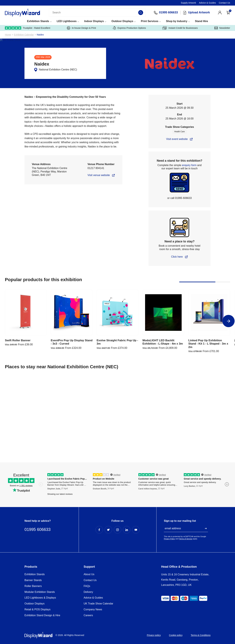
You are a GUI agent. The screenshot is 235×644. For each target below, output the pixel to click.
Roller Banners (33, 586)
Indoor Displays (94, 21)
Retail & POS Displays (37, 609)
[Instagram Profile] (117, 530)
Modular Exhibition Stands (40, 592)
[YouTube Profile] (136, 530)
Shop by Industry (177, 21)
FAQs (87, 586)
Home (8, 35)
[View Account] (220, 13)
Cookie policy (176, 635)
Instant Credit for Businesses (180, 28)
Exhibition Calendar (24, 35)
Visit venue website (99, 175)
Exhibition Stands (38, 21)
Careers (88, 615)
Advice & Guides (207, 3)
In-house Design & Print (81, 28)
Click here (177, 257)
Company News (93, 609)
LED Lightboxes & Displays (40, 598)
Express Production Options (129, 28)
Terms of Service (186, 539)
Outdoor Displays (122, 21)
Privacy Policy (169, 539)
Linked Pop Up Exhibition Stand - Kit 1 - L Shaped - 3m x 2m (208, 344)
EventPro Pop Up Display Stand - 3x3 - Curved (72, 342)
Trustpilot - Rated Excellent (28, 28)
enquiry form (189, 165)
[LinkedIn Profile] (127, 530)
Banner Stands (33, 580)
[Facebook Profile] (99, 530)
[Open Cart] (228, 13)
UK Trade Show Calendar (98, 604)
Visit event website (177, 139)
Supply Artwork (188, 3)
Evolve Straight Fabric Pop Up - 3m (117, 342)
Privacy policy (154, 635)
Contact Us (224, 3)
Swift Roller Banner (18, 340)
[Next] (229, 321)
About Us (89, 574)
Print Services (150, 21)
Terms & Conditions (201, 635)
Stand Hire (201, 21)
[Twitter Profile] (108, 530)
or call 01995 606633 (179, 198)
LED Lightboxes (67, 21)
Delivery (88, 592)
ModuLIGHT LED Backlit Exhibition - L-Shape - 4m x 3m (163, 342)
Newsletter (222, 28)
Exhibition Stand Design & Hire (42, 615)
